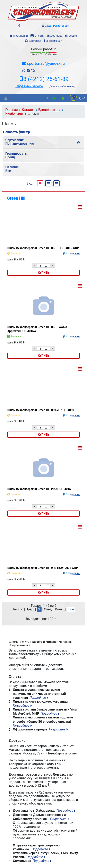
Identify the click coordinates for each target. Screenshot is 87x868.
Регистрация (61, 26)
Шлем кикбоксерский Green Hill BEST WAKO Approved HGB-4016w (37, 329)
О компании (20, 36)
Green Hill (16, 198)
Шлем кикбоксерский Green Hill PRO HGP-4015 (39, 489)
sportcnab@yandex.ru (46, 63)
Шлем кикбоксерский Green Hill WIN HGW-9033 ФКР (43, 568)
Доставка (56, 36)
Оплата (39, 36)
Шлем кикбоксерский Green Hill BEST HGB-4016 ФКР (43, 248)
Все (71, 609)
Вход (48, 26)
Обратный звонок (29, 86)
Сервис (73, 36)
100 (52, 619)
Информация (54, 41)
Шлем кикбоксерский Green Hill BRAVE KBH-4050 (41, 410)
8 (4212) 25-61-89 (46, 79)
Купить (43, 273)
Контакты (35, 41)
